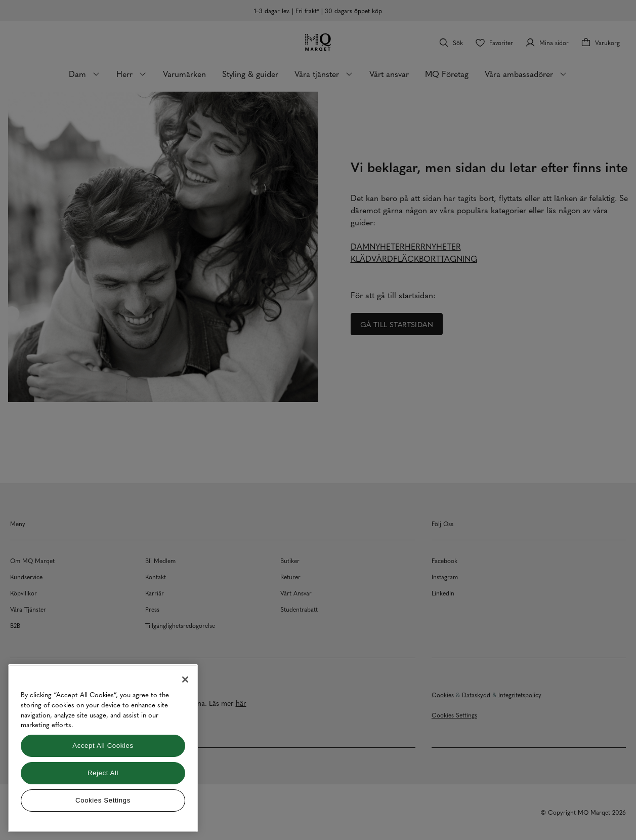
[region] (103, 748)
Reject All (103, 773)
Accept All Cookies (103, 746)
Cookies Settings (103, 800)
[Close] (185, 679)
